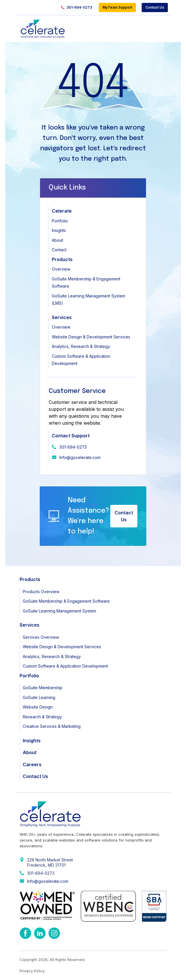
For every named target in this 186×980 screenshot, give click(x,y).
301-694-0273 (77, 8)
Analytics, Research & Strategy (81, 346)
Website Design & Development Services (91, 337)
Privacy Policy (32, 971)
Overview (61, 269)
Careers (32, 764)
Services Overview (41, 637)
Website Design (38, 707)
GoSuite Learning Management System (59, 611)
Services (62, 317)
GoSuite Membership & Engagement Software (66, 601)
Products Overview (41, 592)
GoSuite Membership (43, 688)
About (57, 240)
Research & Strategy (42, 717)
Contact (59, 250)
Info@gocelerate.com (80, 457)
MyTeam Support (117, 7)
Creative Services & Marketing (52, 726)
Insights (59, 230)
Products (62, 259)
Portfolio (60, 221)
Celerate (62, 211)
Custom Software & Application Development (65, 666)
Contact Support (71, 436)
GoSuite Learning (39, 697)
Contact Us (155, 7)
